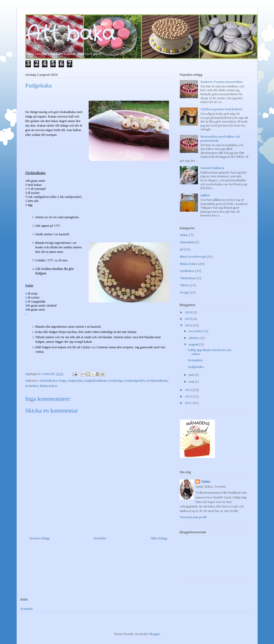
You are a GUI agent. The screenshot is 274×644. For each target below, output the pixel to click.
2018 (189, 312)
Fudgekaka (196, 367)
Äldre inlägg (159, 538)
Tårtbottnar (188, 278)
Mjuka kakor (49, 386)
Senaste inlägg (39, 538)
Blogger (155, 634)
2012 (189, 397)
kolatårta (32, 386)
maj (192, 382)
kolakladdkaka (158, 381)
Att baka (70, 34)
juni (191, 375)
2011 (189, 403)
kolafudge (116, 381)
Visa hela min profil (193, 517)
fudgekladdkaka (96, 381)
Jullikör (205, 195)
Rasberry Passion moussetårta (222, 82)
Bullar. (184, 235)
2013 (189, 390)
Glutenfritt (187, 242)
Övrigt (184, 293)
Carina (205, 482)
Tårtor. (184, 285)
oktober (195, 338)
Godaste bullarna (212, 168)
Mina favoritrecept (193, 257)
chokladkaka (48, 381)
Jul (182, 249)
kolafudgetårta (135, 381)
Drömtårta (195, 360)
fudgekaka (76, 381)
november (196, 331)
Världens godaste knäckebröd (221, 109)
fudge (63, 381)
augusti (194, 345)
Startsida (100, 538)
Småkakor (187, 271)
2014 (189, 326)
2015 (189, 319)
